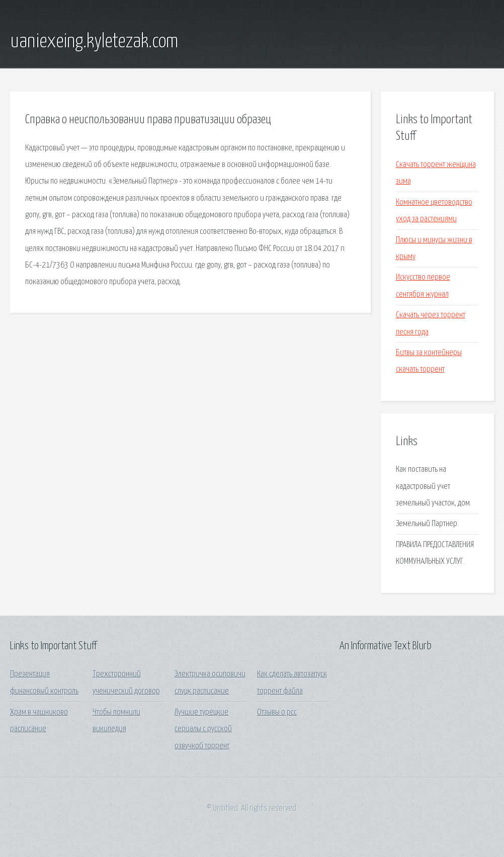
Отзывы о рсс (277, 712)
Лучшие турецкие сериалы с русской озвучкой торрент (203, 729)
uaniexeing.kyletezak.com (94, 42)
